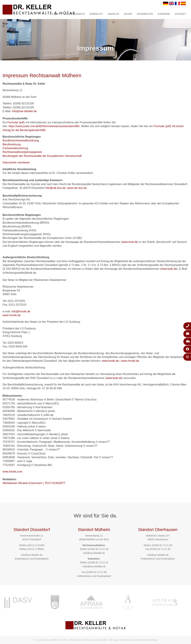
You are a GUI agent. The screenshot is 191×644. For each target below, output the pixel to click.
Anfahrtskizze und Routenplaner (32, 559)
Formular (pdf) (16, 122)
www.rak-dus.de (77, 188)
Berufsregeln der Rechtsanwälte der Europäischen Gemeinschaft (42, 156)
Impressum (100, 54)
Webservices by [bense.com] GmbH (89, 640)
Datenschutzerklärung (146, 640)
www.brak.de (130, 242)
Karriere (164, 14)
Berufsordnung (12, 144)
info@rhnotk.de (21, 311)
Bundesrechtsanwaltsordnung (21, 140)
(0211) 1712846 (36, 545)
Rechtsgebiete (75, 14)
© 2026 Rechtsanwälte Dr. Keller (51, 640)
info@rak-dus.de (55, 188)
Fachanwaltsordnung (15, 148)
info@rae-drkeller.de (24, 111)
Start (56, 14)
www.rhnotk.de (12, 315)
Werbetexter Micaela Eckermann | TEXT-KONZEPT (34, 483)
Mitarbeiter (145, 14)
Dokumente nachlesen (16, 162)
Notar (128, 14)
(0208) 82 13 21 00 (98, 549)
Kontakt (180, 14)
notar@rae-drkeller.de (94, 566)
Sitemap (113, 640)
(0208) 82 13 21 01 (98, 562)
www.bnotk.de (110, 361)
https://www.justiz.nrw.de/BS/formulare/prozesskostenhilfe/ (44, 126)
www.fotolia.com (13, 472)
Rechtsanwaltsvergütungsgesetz (22, 152)
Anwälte (113, 14)
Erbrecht (96, 14)
